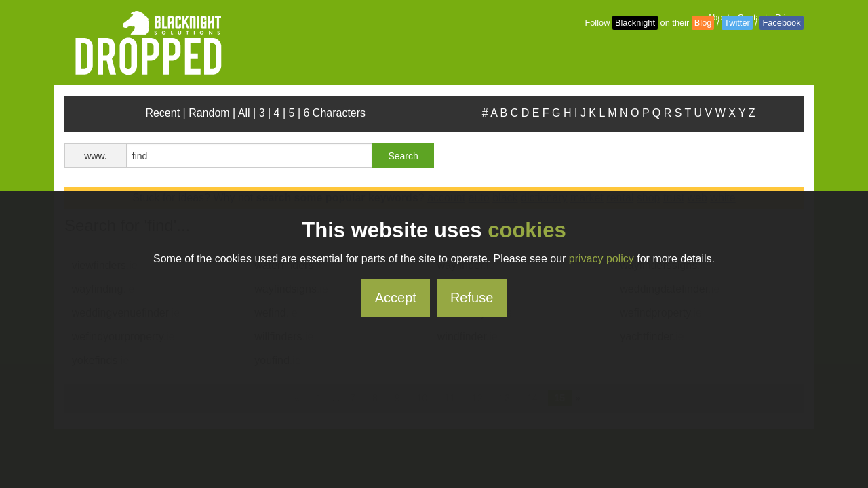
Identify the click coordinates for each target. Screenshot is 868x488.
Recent (162, 113)
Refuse (472, 298)
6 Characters (335, 113)
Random (209, 113)
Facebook (781, 23)
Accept (396, 298)
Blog (703, 23)
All (244, 113)
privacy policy (601, 259)
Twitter (737, 23)
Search (403, 156)
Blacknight (635, 23)
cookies (527, 230)
